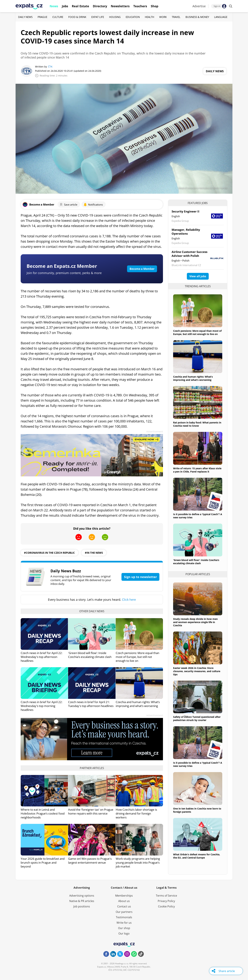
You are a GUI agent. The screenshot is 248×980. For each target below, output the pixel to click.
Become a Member (142, 269)
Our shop (124, 928)
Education (133, 17)
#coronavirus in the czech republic (49, 553)
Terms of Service (166, 896)
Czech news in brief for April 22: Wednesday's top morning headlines (42, 706)
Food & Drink (77, 17)
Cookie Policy (166, 906)
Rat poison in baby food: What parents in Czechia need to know (197, 424)
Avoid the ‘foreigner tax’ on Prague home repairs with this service (91, 812)
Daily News (25, 17)
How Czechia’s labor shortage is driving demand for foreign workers (136, 813)
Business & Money (197, 17)
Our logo (124, 933)
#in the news (94, 553)
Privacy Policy (166, 901)
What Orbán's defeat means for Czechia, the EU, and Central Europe (197, 856)
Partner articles (92, 768)
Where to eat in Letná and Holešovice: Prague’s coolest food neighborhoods (43, 813)
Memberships (124, 896)
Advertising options (82, 896)
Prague (42, 17)
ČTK (50, 67)
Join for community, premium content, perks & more (64, 273)
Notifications (93, 205)
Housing (115, 17)
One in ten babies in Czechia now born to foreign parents (197, 810)
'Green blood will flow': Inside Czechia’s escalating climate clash (90, 655)
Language (221, 17)
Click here (129, 600)
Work (163, 17)
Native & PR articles (82, 901)
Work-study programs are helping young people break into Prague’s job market (138, 863)
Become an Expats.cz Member (62, 266)
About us (124, 901)
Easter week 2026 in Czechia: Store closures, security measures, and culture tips (197, 671)
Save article (68, 205)
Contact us (124, 906)
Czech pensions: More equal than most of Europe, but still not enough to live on (137, 657)
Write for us (124, 923)
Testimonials (124, 917)
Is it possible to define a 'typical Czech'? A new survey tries (198, 516)
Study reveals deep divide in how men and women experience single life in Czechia (195, 622)
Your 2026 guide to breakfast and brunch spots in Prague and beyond (43, 863)
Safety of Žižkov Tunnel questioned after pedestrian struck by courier (197, 718)
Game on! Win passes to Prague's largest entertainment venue (90, 861)
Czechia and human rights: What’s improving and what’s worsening (138, 704)
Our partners (124, 912)
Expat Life (98, 17)
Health (149, 17)
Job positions (82, 906)
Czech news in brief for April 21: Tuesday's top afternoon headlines (91, 704)
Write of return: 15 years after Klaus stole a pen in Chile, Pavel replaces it (197, 470)
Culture (58, 17)
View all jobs (198, 276)
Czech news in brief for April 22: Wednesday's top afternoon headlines (42, 657)
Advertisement (155, 431)
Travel (176, 17)
